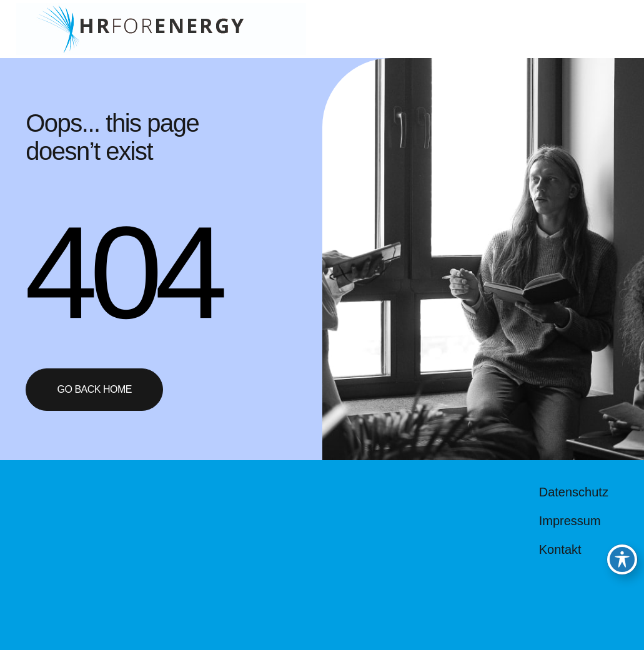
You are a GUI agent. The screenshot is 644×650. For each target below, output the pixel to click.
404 (123, 273)
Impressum (570, 521)
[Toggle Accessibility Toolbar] (622, 559)
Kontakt (560, 549)
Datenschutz (574, 492)
